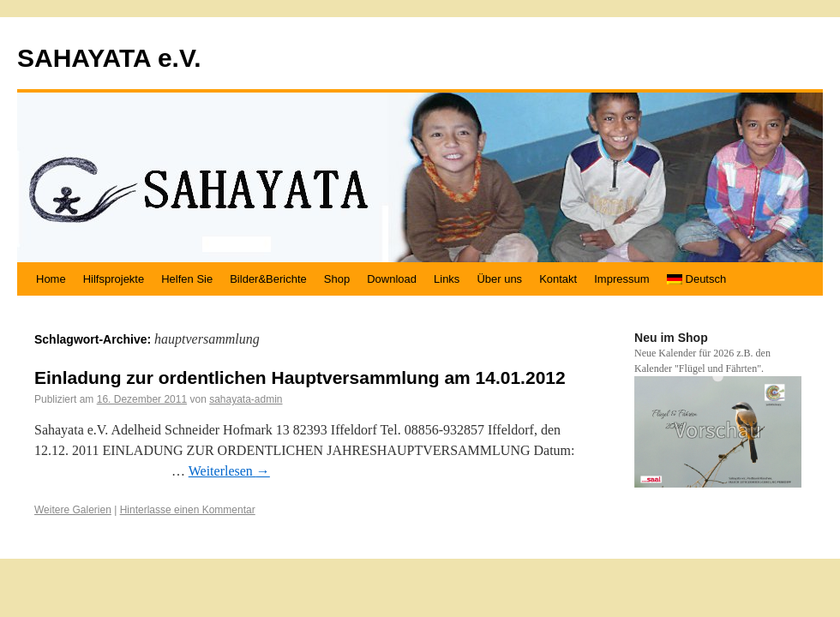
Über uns (499, 279)
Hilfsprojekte (114, 279)
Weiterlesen (229, 471)
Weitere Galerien (73, 510)
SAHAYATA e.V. (109, 58)
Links (447, 279)
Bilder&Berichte (268, 279)
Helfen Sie (187, 279)
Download (392, 279)
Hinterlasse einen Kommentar (188, 510)
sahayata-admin (246, 399)
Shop (337, 279)
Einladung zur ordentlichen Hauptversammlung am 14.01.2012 (300, 377)
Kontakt (558, 279)
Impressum (621, 279)
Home (51, 279)
